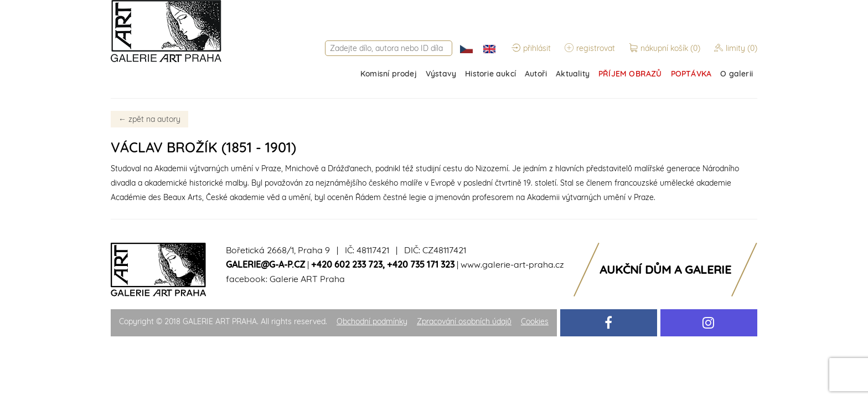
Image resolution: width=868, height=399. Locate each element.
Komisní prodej (389, 74)
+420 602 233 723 (347, 264)
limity (736, 48)
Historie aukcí (490, 74)
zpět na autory (149, 119)
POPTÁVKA (691, 74)
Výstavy (441, 74)
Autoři (536, 74)
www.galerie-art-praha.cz (512, 264)
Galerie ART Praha (307, 279)
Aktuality (573, 74)
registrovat (590, 48)
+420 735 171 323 (421, 264)
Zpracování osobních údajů (464, 321)
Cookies (535, 321)
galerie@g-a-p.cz (265, 264)
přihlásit (531, 48)
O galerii (737, 74)
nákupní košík (666, 48)
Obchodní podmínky (372, 321)
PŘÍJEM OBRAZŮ (630, 74)
